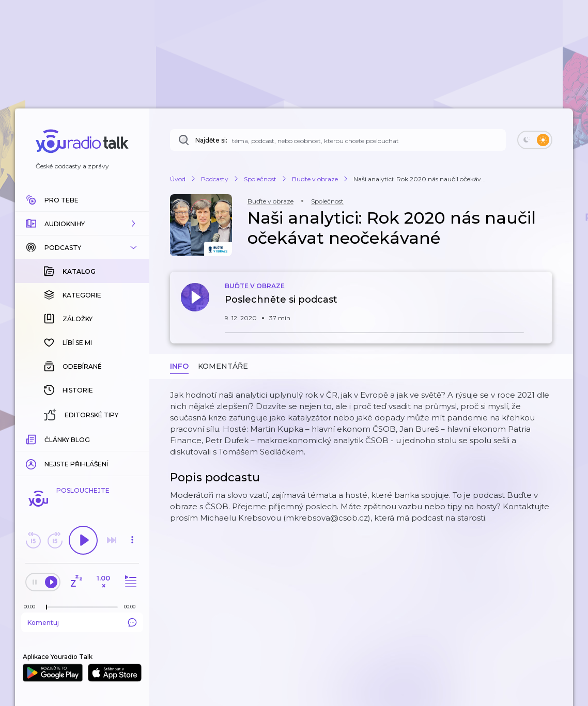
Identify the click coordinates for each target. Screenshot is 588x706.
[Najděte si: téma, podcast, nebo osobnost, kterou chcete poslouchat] (338, 140)
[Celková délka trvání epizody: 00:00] (132, 607)
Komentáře (223, 366)
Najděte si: (211, 140)
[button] (82, 224)
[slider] (47, 607)
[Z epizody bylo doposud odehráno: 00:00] (32, 607)
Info (179, 366)
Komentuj (82, 622)
